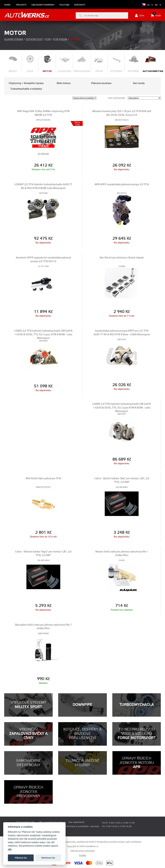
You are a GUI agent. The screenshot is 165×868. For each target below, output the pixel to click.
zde (10, 849)
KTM (48, 39)
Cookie (82, 855)
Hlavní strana (14, 39)
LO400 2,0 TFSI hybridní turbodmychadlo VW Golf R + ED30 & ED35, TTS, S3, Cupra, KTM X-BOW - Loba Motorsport (43, 334)
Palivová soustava (101, 83)
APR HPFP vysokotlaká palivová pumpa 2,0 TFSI (122, 184)
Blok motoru (64, 83)
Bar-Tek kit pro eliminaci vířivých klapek (122, 258)
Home (7, 5)
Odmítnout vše (48, 858)
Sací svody (139, 83)
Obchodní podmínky (43, 5)
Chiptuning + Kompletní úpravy (26, 83)
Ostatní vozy (34, 39)
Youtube (64, 5)
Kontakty (80, 5)
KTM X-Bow (60, 39)
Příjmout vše (21, 858)
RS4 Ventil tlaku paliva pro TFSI (43, 478)
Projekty (21, 5)
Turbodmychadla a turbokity (26, 89)
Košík (156, 15)
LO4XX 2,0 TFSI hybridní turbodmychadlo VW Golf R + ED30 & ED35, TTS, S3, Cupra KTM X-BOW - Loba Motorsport (122, 408)
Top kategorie (116, 98)
